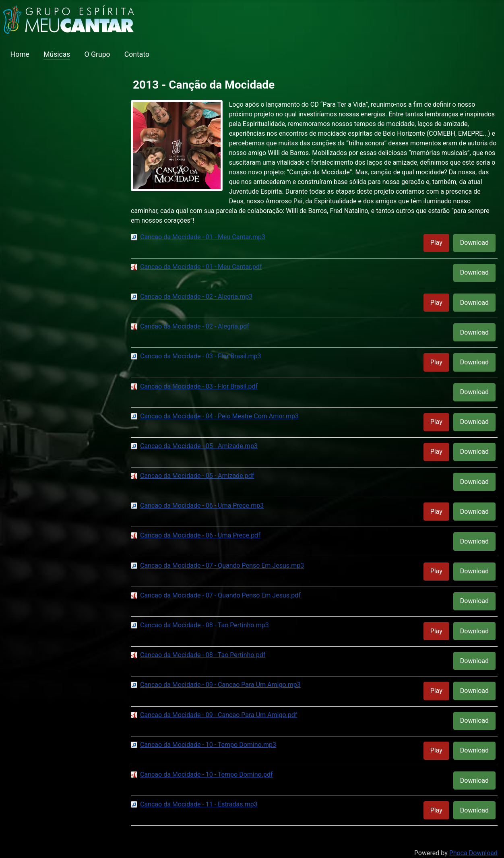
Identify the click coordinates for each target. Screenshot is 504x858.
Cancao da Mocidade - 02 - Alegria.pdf (195, 326)
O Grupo (97, 54)
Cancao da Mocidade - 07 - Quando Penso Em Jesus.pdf (220, 595)
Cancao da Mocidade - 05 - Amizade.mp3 (199, 446)
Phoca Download (473, 853)
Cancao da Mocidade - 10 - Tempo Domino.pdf (206, 774)
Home (20, 54)
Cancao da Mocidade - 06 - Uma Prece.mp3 (202, 505)
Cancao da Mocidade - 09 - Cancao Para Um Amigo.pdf (219, 715)
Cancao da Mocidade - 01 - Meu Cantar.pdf (201, 267)
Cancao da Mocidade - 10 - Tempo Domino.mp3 (208, 745)
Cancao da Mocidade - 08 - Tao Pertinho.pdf (203, 655)
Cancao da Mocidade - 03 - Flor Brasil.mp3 (200, 356)
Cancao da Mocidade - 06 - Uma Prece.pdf (200, 535)
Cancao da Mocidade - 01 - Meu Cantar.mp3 (203, 237)
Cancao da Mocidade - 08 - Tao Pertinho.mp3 (204, 625)
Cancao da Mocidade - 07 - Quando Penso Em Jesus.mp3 (222, 565)
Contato (137, 54)
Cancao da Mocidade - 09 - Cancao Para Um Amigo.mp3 (220, 685)
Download (474, 243)
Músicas (57, 54)
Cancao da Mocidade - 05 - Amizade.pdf (197, 476)
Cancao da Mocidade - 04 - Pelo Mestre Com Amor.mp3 (219, 416)
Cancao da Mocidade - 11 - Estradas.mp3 (199, 804)
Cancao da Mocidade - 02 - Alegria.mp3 (196, 297)
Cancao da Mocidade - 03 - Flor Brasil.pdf (199, 386)
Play (436, 243)
